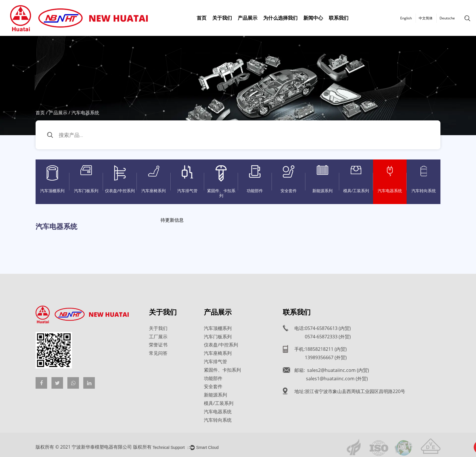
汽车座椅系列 (154, 179)
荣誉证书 (158, 345)
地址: (350, 391)
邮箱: (332, 370)
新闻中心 (313, 18)
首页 (202, 18)
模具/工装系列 (356, 179)
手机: (321, 349)
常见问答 (158, 353)
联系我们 (339, 18)
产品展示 (248, 18)
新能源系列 (322, 179)
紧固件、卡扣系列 (221, 182)
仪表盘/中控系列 (120, 179)
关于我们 (222, 18)
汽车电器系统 (390, 179)
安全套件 (289, 179)
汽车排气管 (188, 179)
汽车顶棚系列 (52, 179)
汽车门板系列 (86, 179)
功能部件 (255, 179)
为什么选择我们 (280, 18)
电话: (323, 328)
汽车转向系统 (424, 179)
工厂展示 (158, 337)
